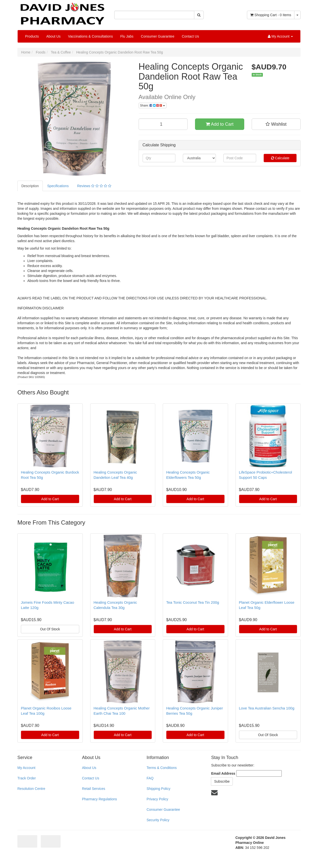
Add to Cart (220, 124)
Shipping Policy (159, 789)
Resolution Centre (31, 789)
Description (30, 186)
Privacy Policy (157, 799)
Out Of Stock (50, 629)
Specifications (58, 186)
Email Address (223, 773)
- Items (271, 15)
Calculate (280, 158)
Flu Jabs (127, 36)
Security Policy (158, 820)
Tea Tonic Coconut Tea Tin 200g (193, 602)
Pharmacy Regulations (99, 799)
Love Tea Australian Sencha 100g (267, 708)
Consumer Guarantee (158, 36)
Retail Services (94, 789)
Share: (153, 106)
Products (32, 36)
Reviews (94, 186)
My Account (26, 768)
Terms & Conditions (162, 768)
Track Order (27, 778)
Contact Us (190, 36)
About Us (53, 36)
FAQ (150, 778)
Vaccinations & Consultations (90, 36)
